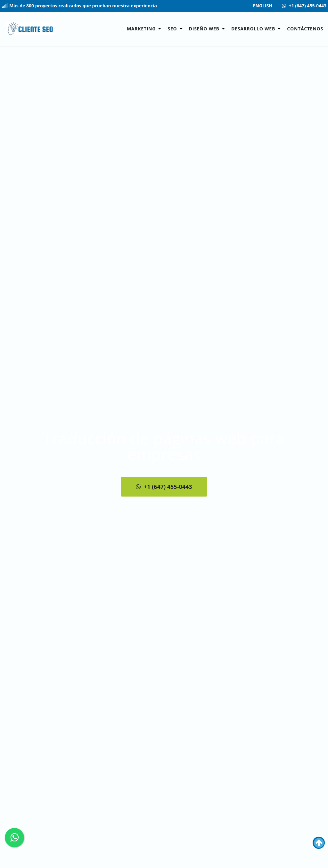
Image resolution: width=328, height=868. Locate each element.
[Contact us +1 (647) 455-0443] (304, 6)
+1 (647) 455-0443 (164, 487)
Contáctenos (305, 29)
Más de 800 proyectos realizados (45, 6)
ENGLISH (263, 6)
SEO (173, 29)
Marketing (142, 29)
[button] (160, 29)
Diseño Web (205, 29)
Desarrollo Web (254, 29)
